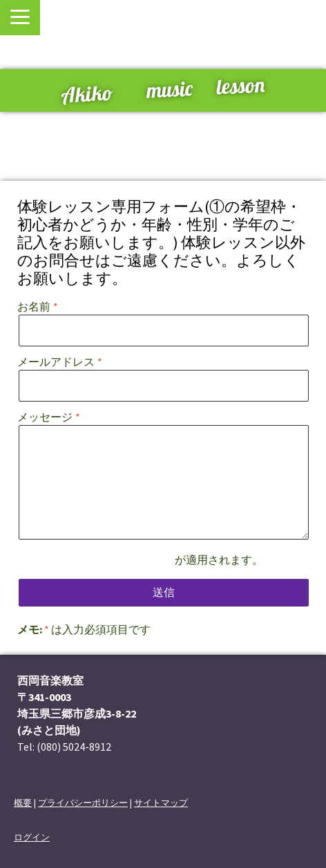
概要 (23, 802)
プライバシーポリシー (119, 560)
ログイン (32, 837)
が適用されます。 (164, 560)
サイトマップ (161, 802)
